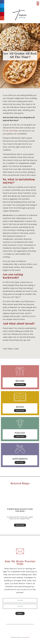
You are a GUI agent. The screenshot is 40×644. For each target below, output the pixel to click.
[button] (38, 3)
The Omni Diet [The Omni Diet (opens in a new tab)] (12, 131)
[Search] (31, 621)
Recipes (20, 381)
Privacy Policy (26, 637)
